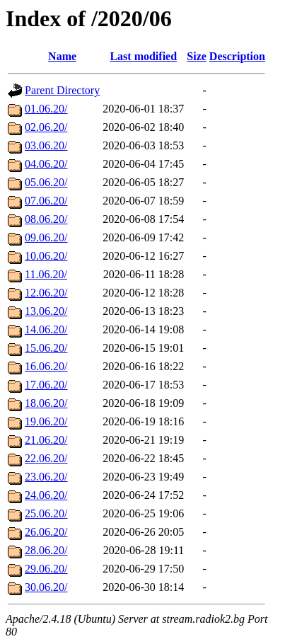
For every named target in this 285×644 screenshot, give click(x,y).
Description (237, 56)
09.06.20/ (46, 237)
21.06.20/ (46, 440)
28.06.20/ (46, 550)
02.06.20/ (46, 127)
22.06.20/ (46, 458)
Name (62, 56)
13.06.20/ (46, 311)
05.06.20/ (46, 182)
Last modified (143, 56)
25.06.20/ (46, 513)
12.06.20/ (46, 293)
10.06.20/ (46, 256)
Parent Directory (62, 90)
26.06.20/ (46, 532)
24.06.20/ (46, 495)
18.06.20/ (46, 403)
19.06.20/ (46, 421)
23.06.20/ (46, 477)
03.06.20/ (46, 145)
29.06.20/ (46, 569)
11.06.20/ (46, 274)
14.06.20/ (46, 329)
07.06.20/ (46, 201)
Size (197, 56)
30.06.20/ (46, 587)
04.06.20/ (46, 164)
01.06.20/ (46, 109)
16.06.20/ (46, 366)
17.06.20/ (46, 385)
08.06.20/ (46, 219)
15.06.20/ (46, 348)
